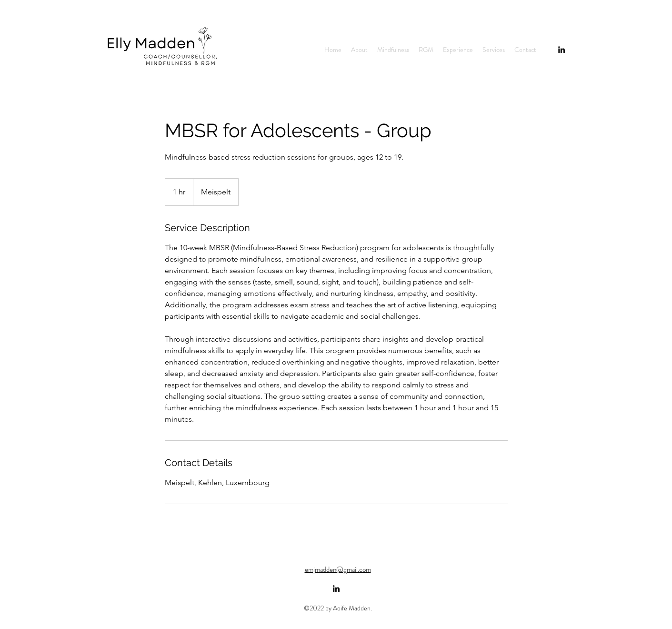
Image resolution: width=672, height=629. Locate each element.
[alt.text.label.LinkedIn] (562, 50)
